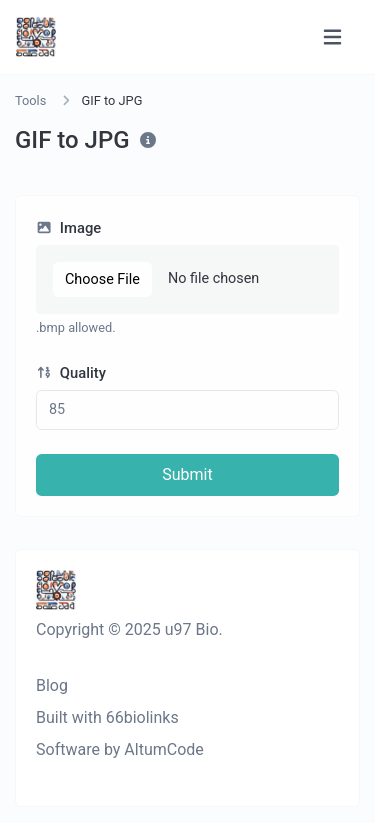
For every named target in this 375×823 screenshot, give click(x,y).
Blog (52, 685)
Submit (187, 474)
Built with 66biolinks (107, 717)
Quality (71, 373)
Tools (30, 100)
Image (68, 228)
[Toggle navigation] (332, 37)
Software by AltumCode (120, 749)
